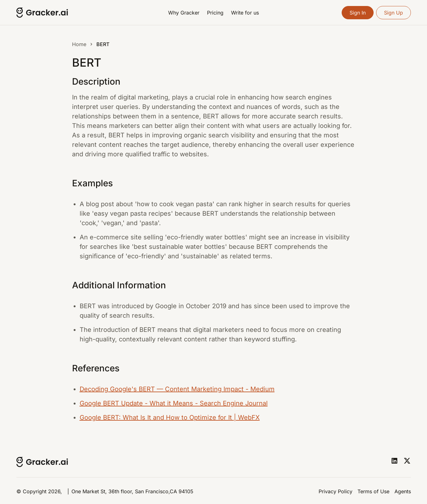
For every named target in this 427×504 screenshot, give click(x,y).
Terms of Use (373, 491)
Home (79, 44)
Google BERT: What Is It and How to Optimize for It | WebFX (170, 417)
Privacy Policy (335, 491)
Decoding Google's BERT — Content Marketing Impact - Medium (177, 389)
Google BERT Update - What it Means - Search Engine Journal (174, 403)
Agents (403, 491)
